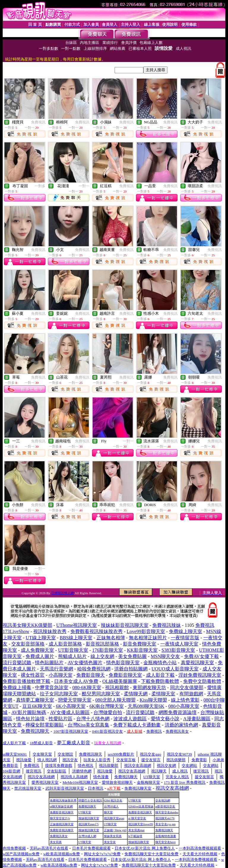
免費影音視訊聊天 (62, 812)
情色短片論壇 (30, 719)
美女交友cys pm (166, 824)
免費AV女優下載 (201, 656)
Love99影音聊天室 (146, 631)
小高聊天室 (61, 675)
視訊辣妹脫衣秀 (50, 631)
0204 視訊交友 (113, 801)
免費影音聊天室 (125, 675)
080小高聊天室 (184, 706)
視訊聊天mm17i (88, 824)
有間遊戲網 (191, 694)
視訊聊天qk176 (165, 818)
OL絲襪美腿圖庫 (120, 681)
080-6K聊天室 (87, 687)
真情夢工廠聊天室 (35, 700)
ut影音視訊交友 (165, 806)
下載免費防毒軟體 (160, 681)
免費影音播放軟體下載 (26, 681)
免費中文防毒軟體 (202, 681)
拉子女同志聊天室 (59, 694)
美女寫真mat (136, 830)
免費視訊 (38, 122)
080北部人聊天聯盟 (115, 700)
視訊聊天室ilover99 (141, 824)
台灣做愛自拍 (108, 712)
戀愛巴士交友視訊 (90, 801)
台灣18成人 (111, 806)
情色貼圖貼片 (49, 663)
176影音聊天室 (107, 650)
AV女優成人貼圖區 (70, 712)
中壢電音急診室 (52, 687)
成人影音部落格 (65, 644)
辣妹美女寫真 (113, 836)
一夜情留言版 (185, 638)
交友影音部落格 (28, 644)
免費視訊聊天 (87, 806)
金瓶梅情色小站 (160, 663)
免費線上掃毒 (17, 687)
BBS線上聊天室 (76, 638)
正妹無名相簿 (111, 638)
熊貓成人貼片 (72, 656)
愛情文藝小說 (165, 719)
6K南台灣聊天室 (107, 706)
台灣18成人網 (87, 836)
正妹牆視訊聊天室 (62, 824)
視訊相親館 (117, 687)
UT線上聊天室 (41, 638)
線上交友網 (102, 656)
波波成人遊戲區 (130, 719)
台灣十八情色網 (93, 719)
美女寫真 (56, 842)
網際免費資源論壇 (178, 712)
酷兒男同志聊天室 (101, 694)
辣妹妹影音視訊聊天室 (125, 625)
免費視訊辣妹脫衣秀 (63, 801)
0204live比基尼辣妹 (141, 806)
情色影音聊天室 (123, 663)
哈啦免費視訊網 (94, 669)
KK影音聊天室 (142, 650)
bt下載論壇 (135, 836)
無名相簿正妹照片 (148, 638)
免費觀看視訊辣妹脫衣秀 (96, 631)
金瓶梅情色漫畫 (166, 836)
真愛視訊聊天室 (197, 663)
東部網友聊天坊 (149, 687)
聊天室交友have (166, 842)
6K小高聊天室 (71, 706)
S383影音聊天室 (178, 650)
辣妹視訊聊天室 (89, 818)
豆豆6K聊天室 (37, 706)
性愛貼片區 (61, 719)
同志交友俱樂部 (187, 687)
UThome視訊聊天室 (76, 625)
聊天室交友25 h (60, 818)
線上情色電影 (185, 700)
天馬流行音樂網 (56, 669)
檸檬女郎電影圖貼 (45, 725)
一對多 (40, 186)
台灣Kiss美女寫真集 (88, 725)
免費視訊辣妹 (167, 625)
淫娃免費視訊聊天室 (200, 675)
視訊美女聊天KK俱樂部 (27, 625)
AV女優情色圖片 (85, 663)
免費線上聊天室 (186, 631)
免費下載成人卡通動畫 (137, 725)
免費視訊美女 (59, 836)
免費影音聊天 (91, 675)
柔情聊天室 (163, 694)
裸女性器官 (33, 675)
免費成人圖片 (40, 656)
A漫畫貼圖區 (197, 719)
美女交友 (110, 842)
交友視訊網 (163, 801)
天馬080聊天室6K (146, 706)
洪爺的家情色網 (181, 725)
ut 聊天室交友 (137, 818)
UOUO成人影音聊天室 (175, 669)
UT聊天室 (135, 801)
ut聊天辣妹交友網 (61, 806)
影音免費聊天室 (140, 644)
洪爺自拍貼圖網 (131, 669)
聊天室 (108, 812)
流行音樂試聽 (17, 663)
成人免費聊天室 (37, 650)
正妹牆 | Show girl (115, 830)
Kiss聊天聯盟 (153, 700)
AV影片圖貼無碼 (29, 712)
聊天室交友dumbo (167, 812)
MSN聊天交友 (166, 656)
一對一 (84, 186)
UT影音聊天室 (73, 650)
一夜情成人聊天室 (179, 644)
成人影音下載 (160, 675)
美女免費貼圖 (132, 656)
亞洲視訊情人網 (62, 593)
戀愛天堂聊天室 (75, 700)
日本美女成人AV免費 (76, 681)
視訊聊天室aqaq (114, 818)
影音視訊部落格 (102, 644)
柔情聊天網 (136, 694)
